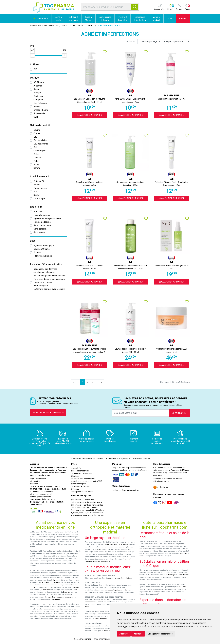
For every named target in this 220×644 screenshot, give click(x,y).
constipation (76, 587)
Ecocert (37, 252)
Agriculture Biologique (44, 246)
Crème (37, 133)
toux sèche (71, 585)
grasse (33, 587)
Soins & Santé (58, 18)
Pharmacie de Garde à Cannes (84, 508)
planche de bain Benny (93, 602)
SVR (36, 117)
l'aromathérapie (183, 575)
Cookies (75, 489)
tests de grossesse (55, 597)
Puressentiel (39, 113)
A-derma (38, 86)
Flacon (37, 185)
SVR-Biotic (183, 553)
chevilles (98, 549)
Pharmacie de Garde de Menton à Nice (87, 505)
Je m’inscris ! (180, 413)
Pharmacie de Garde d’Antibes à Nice (87, 502)
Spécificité (36, 207)
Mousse (37, 158)
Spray (36, 164)
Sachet (37, 195)
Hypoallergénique (42, 215)
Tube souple (39, 198)
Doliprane (55, 580)
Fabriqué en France (43, 256)
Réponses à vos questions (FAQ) (126, 490)
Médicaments (41, 19)
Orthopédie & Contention (140, 18)
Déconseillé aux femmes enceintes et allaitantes (45, 271)
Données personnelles (81, 486)
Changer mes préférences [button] (160, 634)
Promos (183, 19)
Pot (35, 192)
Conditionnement (40, 176)
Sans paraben (40, 229)
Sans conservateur (42, 225)
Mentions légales (79, 484)
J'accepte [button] (124, 634)
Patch (36, 161)
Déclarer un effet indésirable (83, 479)
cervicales (123, 547)
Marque (34, 78)
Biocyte (37, 93)
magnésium (69, 597)
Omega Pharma (41, 110)
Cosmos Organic (42, 249)
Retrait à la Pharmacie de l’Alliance (168, 479)
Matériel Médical (156, 18)
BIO (35, 69)
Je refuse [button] (138, 634)
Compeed (38, 100)
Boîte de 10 (39, 181)
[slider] (33, 55)
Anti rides (38, 212)
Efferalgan (44, 582)
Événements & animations (82, 473)
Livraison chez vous (162, 481)
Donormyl (67, 592)
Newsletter (35, 481)
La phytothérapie (170, 575)
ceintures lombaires (121, 544)
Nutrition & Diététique (73, 18)
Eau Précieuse (40, 103)
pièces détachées (101, 619)
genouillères (108, 544)
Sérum (37, 168)
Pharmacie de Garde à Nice (83, 500)
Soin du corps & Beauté (105, 18)
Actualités (76, 468)
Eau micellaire (40, 140)
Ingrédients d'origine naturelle (47, 218)
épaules (130, 547)
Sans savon (39, 232)
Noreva (37, 106)
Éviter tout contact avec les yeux (49, 289)
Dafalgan (56, 582)
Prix (32, 46)
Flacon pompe (40, 188)
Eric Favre (182, 587)
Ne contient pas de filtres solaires (50, 276)
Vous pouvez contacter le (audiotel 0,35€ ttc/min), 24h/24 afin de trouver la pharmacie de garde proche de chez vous (88, 513)
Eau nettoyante (41, 144)
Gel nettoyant (40, 151)
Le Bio (170, 19)
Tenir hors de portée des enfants (49, 279)
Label (33, 241)
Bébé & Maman (89, 18)
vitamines (57, 599)
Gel (35, 147)
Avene (36, 89)
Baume (37, 130)
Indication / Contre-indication (46, 264)
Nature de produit (40, 125)
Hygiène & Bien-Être (123, 18)
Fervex (75, 590)
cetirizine (46, 590)
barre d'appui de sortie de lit (118, 590)
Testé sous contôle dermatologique (43, 284)
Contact (34, 484)
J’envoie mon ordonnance (48, 413)
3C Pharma (39, 82)
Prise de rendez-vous (80, 471)
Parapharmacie (51, 26)
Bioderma (38, 96)
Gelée (36, 154)
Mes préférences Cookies (82, 492)
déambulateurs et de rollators (120, 578)
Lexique (75, 476)
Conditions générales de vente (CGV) (87, 481)
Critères (35, 64)
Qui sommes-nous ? (39, 479)
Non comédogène (42, 222)
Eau (35, 137)
